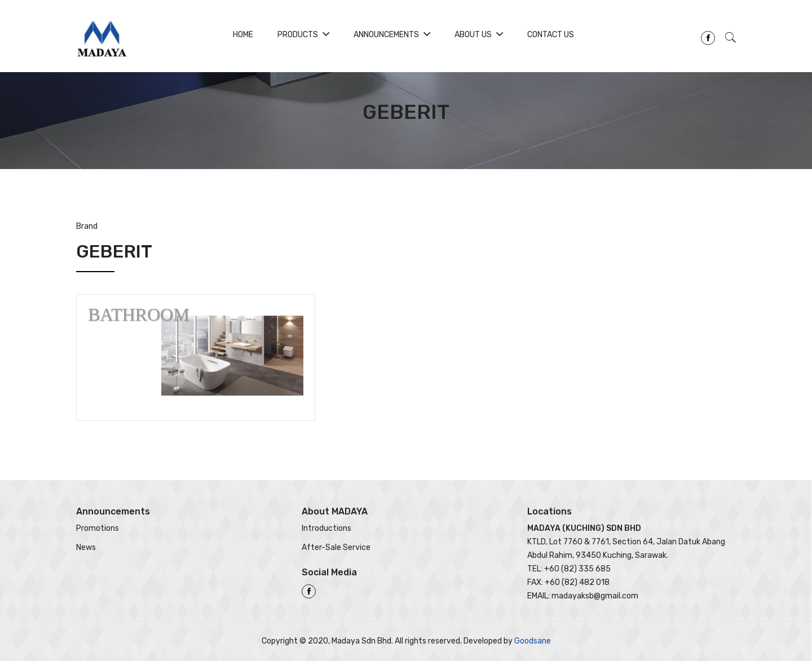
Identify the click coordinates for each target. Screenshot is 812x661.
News (86, 547)
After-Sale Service (336, 547)
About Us (479, 35)
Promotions (98, 528)
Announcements (392, 35)
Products (303, 35)
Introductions (326, 528)
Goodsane (533, 641)
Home (243, 35)
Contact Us (551, 35)
